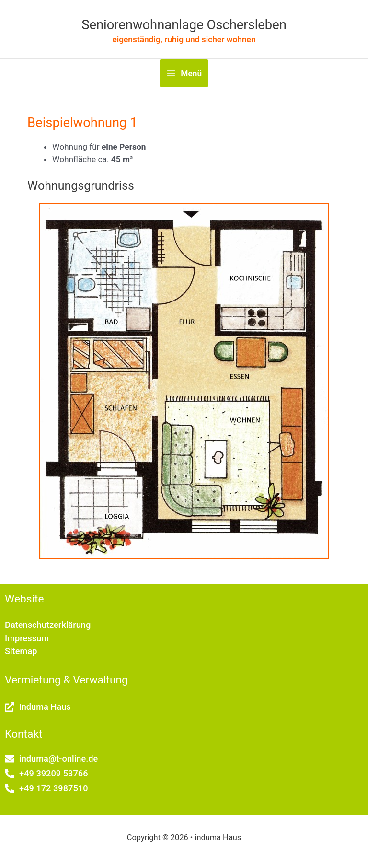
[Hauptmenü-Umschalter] (184, 73)
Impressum (27, 638)
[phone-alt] (46, 773)
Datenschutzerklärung (48, 625)
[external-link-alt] (38, 707)
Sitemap (21, 651)
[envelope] (51, 758)
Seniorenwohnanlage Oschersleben (184, 25)
